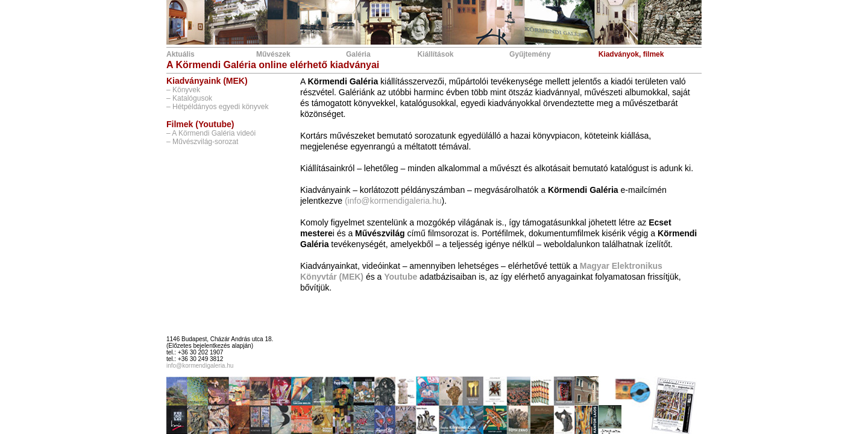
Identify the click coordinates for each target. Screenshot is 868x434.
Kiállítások (435, 54)
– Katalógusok (189, 98)
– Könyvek (183, 90)
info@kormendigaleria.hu (200, 366)
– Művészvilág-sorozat (202, 142)
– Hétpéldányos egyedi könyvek (217, 107)
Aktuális (181, 54)
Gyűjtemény (530, 54)
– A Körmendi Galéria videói (211, 133)
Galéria (358, 54)
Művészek (273, 54)
